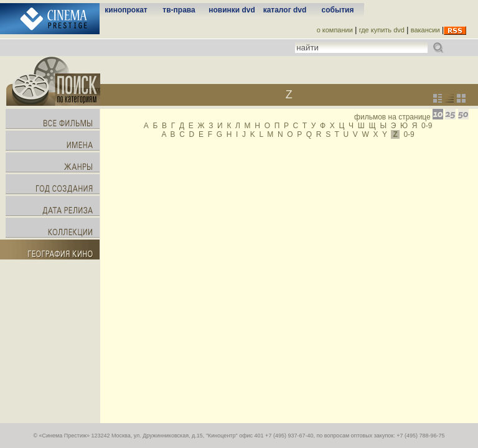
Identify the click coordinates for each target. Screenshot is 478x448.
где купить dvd (382, 30)
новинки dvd (232, 10)
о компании (335, 30)
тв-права (179, 10)
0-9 (427, 126)
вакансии (425, 30)
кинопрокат (126, 10)
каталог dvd (285, 10)
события (338, 10)
